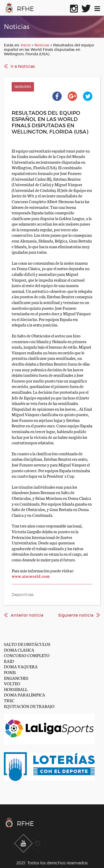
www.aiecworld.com (31, 576)
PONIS (10, 672)
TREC (9, 700)
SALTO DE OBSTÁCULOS (27, 644)
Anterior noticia (27, 615)
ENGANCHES (16, 678)
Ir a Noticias (23, 66)
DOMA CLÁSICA (19, 650)
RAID (9, 661)
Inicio (26, 45)
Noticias (42, 45)
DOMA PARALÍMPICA (25, 694)
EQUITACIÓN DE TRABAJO (29, 706)
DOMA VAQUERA (21, 666)
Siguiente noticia (76, 615)
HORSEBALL (16, 689)
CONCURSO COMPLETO (27, 655)
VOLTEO (12, 683)
